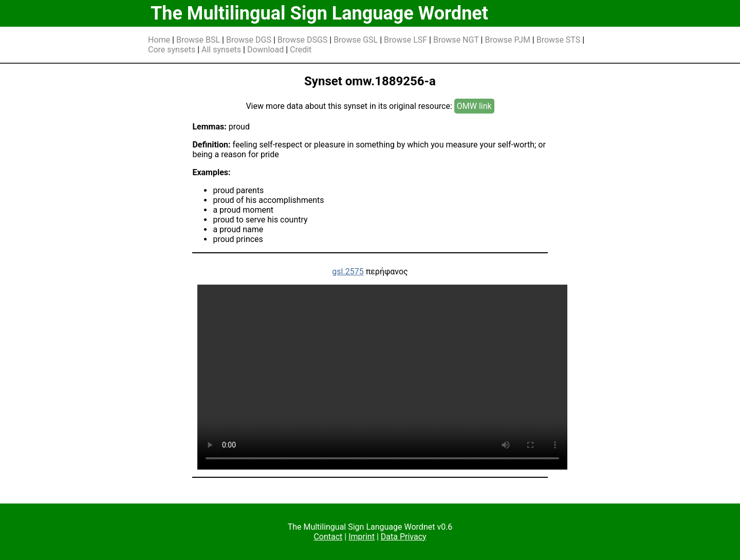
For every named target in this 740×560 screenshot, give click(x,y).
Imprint (362, 537)
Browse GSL (356, 40)
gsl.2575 (348, 272)
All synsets (221, 50)
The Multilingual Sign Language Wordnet (319, 13)
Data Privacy (404, 537)
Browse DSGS (303, 40)
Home (159, 40)
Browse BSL (198, 40)
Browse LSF (405, 40)
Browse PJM (507, 40)
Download (265, 50)
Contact (328, 537)
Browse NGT (456, 40)
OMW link (474, 106)
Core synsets (172, 50)
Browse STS (559, 40)
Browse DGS (249, 40)
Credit (301, 50)
